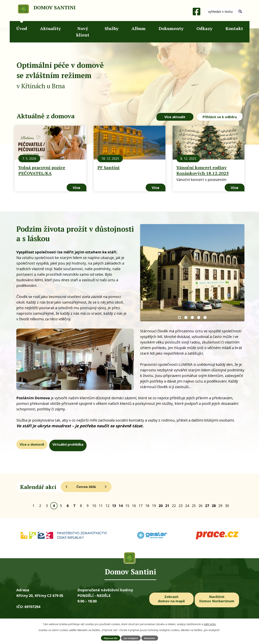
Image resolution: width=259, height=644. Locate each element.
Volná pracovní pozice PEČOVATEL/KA (42, 169)
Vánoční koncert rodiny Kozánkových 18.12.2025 (203, 169)
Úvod (22, 28)
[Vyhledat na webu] (225, 12)
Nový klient (83, 32)
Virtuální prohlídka (97, 444)
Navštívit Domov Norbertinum (219, 599)
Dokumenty (171, 28)
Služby (112, 28)
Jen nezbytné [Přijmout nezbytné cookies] (131, 638)
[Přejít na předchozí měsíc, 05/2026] (66, 486)
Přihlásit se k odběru (219, 117)
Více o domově (42, 444)
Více (77, 187)
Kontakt (234, 28)
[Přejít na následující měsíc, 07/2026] (106, 486)
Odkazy (204, 28)
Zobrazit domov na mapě (171, 599)
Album (139, 28)
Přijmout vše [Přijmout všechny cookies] (109, 638)
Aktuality (50, 28)
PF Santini (108, 167)
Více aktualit (168, 117)
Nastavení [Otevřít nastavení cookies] (151, 638)
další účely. (210, 624)
